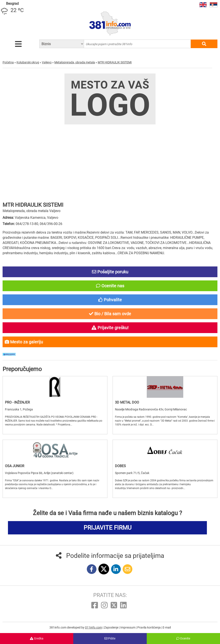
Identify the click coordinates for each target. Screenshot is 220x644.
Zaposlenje (112, 627)
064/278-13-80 (27, 224)
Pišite (110, 638)
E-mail (167, 627)
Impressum (128, 627)
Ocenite (183, 638)
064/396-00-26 (51, 224)
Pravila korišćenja (149, 627)
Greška (37, 638)
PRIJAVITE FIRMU (108, 528)
